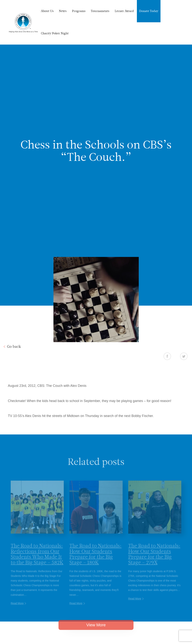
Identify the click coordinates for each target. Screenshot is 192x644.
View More (96, 628)
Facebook (170, 356)
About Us (47, 11)
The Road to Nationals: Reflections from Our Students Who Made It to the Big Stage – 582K (37, 558)
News (63, 11)
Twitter (187, 356)
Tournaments (100, 11)
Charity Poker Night (55, 33)
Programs (79, 11)
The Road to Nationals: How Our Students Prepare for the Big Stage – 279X (154, 558)
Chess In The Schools (23, 23)
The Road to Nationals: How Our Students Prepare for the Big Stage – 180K (95, 558)
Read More (17, 607)
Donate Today (149, 11)
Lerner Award (124, 11)
